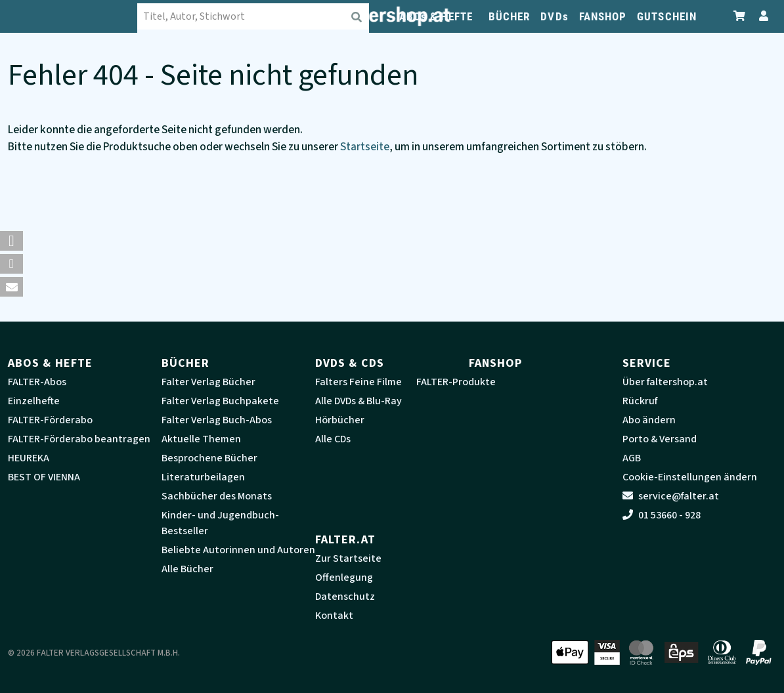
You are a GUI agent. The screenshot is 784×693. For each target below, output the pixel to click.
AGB (632, 458)
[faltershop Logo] (74, 16)
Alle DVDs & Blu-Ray (359, 401)
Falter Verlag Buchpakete (220, 401)
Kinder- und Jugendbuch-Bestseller (220, 523)
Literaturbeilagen (203, 477)
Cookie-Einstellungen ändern (690, 477)
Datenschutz (345, 597)
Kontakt (334, 616)
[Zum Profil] (761, 16)
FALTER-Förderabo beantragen (79, 439)
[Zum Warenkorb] (740, 16)
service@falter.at (671, 496)
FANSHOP (603, 16)
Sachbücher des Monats (217, 496)
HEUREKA (29, 458)
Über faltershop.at (665, 382)
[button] (11, 241)
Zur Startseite (348, 558)
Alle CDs (333, 439)
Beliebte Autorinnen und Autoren (238, 550)
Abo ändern (649, 420)
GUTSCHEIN (667, 16)
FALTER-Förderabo (50, 420)
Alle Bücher (187, 569)
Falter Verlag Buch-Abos (217, 420)
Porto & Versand (660, 439)
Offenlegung (344, 577)
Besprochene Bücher (209, 458)
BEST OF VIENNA (44, 477)
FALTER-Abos (37, 382)
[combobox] (254, 16)
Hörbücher (340, 420)
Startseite (365, 147)
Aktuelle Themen (201, 439)
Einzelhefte (34, 401)
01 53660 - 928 (662, 515)
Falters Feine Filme (359, 382)
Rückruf (640, 401)
